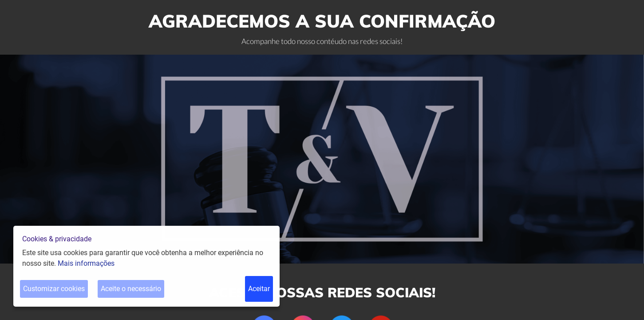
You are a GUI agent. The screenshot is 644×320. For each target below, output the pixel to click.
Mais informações (86, 263)
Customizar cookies (54, 289)
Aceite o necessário (131, 289)
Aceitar (259, 289)
